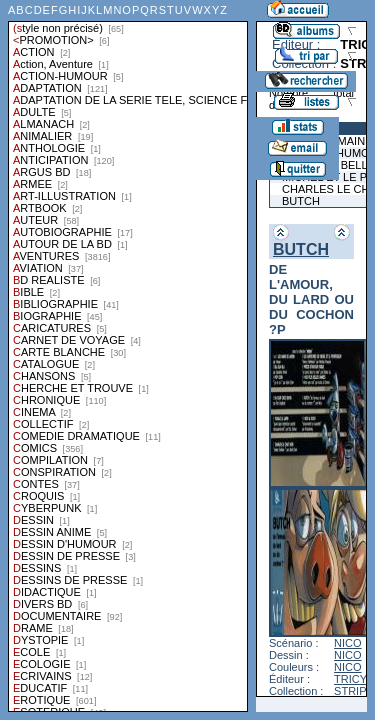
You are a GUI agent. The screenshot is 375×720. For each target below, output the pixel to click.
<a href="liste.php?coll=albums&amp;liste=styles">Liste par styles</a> (128, 356)
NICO (348, 643)
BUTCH (301, 249)
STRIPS (354, 691)
